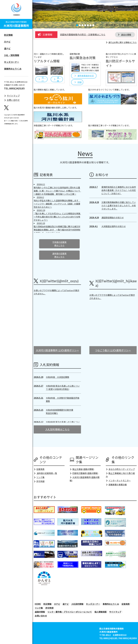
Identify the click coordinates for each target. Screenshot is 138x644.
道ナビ (7, 48)
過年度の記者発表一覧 (47, 473)
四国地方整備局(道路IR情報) (85, 473)
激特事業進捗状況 (86, 76)
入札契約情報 (77, 604)
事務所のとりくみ (13, 69)
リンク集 (40, 477)
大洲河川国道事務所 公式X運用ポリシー (57, 350)
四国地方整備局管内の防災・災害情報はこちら (83, 35)
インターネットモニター (120, 480)
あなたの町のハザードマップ (122, 469)
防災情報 (8, 35)
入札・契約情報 (12, 55)
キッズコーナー (12, 62)
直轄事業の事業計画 (118, 485)
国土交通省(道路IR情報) (83, 469)
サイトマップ (13, 96)
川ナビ (7, 42)
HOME (38, 604)
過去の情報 (126, 35)
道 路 (59, 79)
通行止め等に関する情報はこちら (123, 42)
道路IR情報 (40, 612)
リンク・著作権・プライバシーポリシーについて (70, 612)
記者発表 (40, 469)
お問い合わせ (13, 100)
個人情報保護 (101, 612)
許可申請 (40, 481)
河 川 (44, 79)
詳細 (80, 82)
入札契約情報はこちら (57, 429)
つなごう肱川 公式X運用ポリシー (113, 350)
